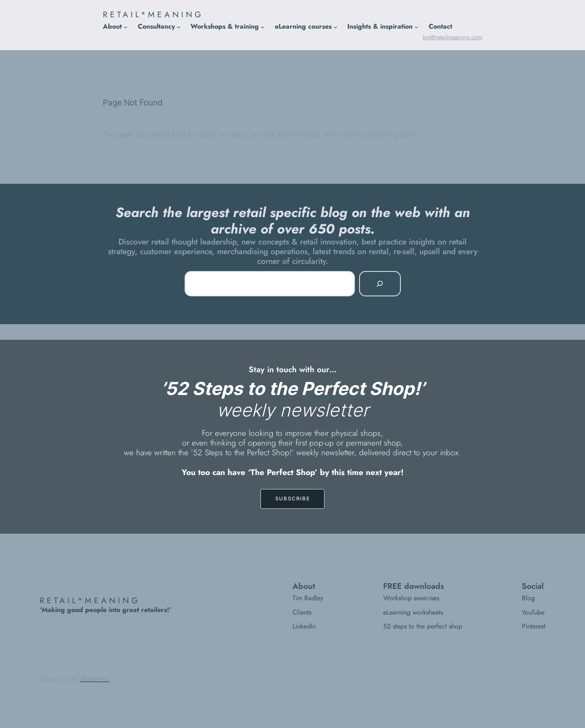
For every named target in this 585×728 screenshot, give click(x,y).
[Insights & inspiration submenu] (416, 27)
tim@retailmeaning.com (452, 37)
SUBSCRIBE (292, 498)
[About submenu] (126, 27)
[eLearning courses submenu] (335, 27)
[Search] (380, 284)
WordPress (94, 679)
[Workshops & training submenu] (263, 27)
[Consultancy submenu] (179, 27)
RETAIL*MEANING (153, 14)
